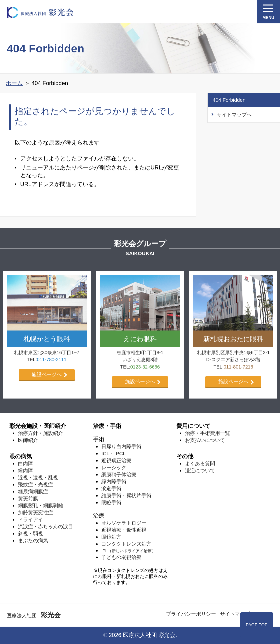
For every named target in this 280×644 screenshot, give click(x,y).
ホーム (14, 83)
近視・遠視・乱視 (38, 477)
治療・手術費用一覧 (207, 433)
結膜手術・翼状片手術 (126, 495)
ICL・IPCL (113, 453)
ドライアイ (30, 519)
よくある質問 (200, 463)
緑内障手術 (114, 481)
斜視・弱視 (30, 533)
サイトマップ (235, 614)
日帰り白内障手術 (121, 446)
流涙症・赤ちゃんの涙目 (45, 526)
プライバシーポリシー (191, 614)
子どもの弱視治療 (121, 557)
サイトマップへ (234, 115)
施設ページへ (47, 374)
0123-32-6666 (145, 367)
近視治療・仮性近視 (124, 530)
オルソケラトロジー (124, 523)
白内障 (25, 463)
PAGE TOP (256, 625)
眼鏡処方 (111, 537)
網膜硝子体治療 (119, 474)
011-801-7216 (238, 367)
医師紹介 (28, 440)
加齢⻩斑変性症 (35, 512)
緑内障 (25, 470)
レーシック (114, 467)
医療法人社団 (34, 615)
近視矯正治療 (116, 460)
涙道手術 (111, 488)
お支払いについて (205, 440)
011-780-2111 (52, 360)
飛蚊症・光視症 (35, 484)
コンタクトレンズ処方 (126, 544)
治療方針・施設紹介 (40, 433)
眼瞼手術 (111, 502)
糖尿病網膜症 (33, 491)
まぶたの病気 (33, 540)
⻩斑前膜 (28, 498)
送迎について (200, 470)
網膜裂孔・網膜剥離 (40, 505)
